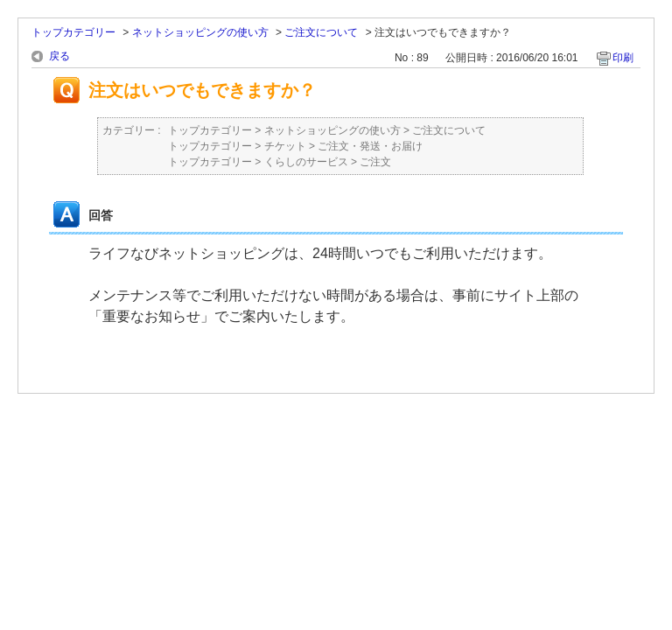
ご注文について (321, 32)
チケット (285, 146)
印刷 (623, 58)
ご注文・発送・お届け (370, 146)
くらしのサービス (306, 162)
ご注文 (375, 162)
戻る (59, 56)
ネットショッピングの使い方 (200, 32)
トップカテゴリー (73, 32)
